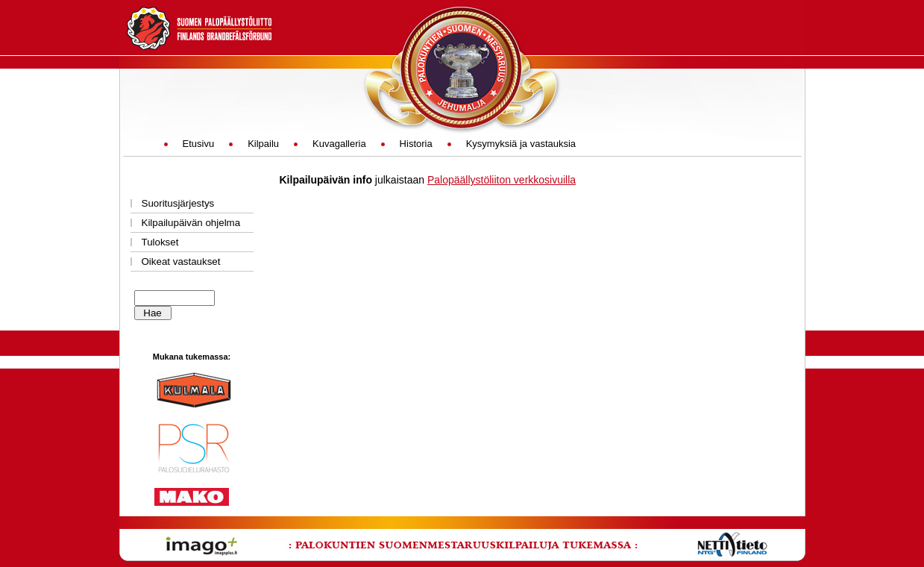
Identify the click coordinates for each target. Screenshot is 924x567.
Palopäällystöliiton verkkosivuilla (502, 180)
